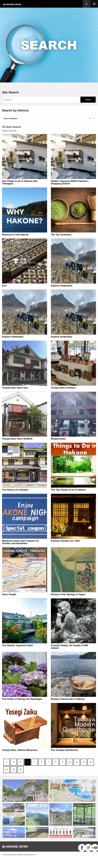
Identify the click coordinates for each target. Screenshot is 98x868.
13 (91, 762)
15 (14, 770)
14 (7, 770)
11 (77, 762)
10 (70, 762)
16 (21, 770)
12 (84, 762)
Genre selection (10, 118)
